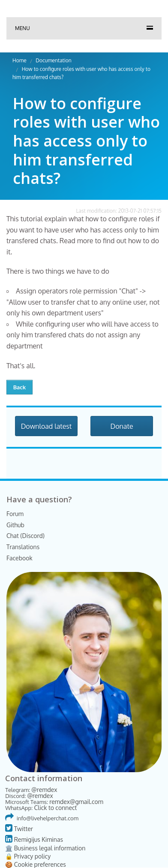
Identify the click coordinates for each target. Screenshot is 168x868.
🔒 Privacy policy (28, 856)
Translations (23, 547)
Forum (15, 514)
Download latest (46, 426)
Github (15, 525)
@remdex (44, 790)
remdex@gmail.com (76, 802)
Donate (121, 426)
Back (20, 387)
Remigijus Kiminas (34, 839)
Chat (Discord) (25, 536)
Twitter (19, 829)
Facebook (19, 558)
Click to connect (55, 808)
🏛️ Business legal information (45, 848)
